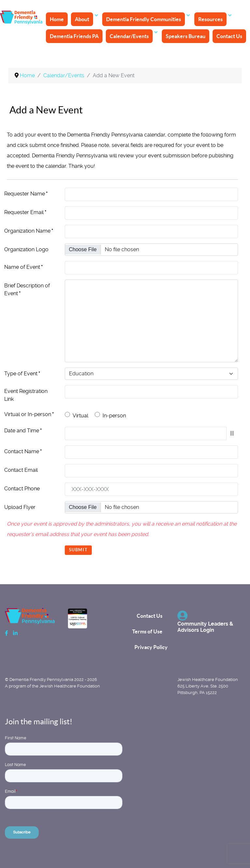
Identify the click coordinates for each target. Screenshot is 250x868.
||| (232, 433)
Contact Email (21, 470)
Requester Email (25, 212)
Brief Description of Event (27, 289)
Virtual (80, 416)
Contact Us (150, 616)
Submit (78, 550)
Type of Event (22, 374)
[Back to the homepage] (22, 18)
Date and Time (23, 431)
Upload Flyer (20, 507)
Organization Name (29, 231)
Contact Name (23, 451)
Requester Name (26, 194)
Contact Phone (22, 489)
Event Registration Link (26, 395)
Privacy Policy (151, 647)
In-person (114, 416)
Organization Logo (26, 249)
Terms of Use (147, 631)
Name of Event (24, 267)
